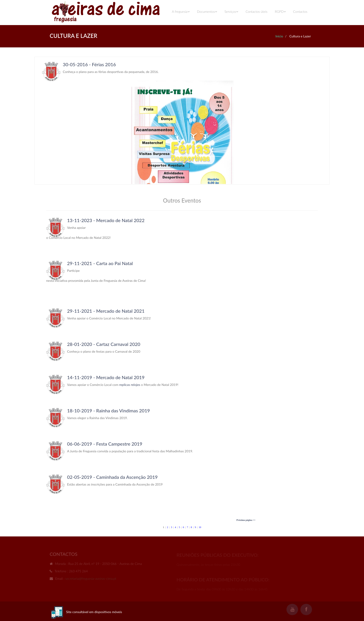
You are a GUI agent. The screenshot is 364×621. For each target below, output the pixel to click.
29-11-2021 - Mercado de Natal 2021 (106, 311)
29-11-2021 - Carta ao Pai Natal (100, 263)
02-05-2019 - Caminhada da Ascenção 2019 (112, 477)
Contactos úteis (257, 11)
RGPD (280, 11)
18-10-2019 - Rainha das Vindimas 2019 (109, 411)
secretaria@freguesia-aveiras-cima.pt (91, 579)
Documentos (207, 11)
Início (279, 36)
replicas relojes (130, 385)
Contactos (300, 11)
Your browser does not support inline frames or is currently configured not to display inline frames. (182, 121)
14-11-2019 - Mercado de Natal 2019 (106, 377)
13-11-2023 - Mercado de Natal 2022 (106, 220)
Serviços (231, 11)
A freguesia (181, 11)
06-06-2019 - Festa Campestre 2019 (105, 444)
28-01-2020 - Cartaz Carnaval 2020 (104, 344)
